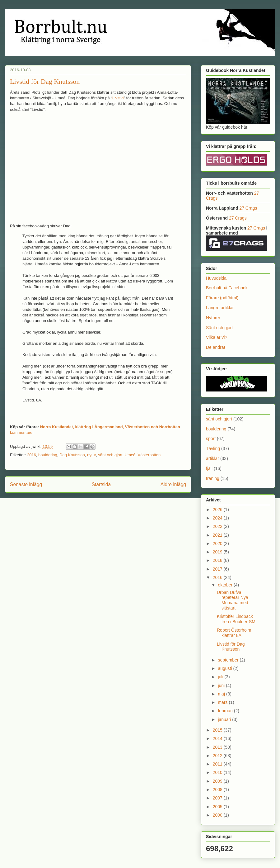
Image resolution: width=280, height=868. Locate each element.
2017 (218, 569)
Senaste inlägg (26, 484)
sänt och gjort (110, 455)
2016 (32, 455)
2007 (218, 798)
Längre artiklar (220, 308)
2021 (218, 535)
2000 (218, 815)
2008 (218, 790)
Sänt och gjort (219, 328)
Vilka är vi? (217, 337)
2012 (218, 756)
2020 (218, 543)
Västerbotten (149, 455)
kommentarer (22, 432)
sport (211, 439)
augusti (225, 668)
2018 (218, 560)
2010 (218, 772)
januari (225, 719)
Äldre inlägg (173, 484)
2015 (218, 730)
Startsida (101, 484)
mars (223, 702)
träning (213, 478)
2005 (218, 807)
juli (221, 677)
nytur (91, 455)
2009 (218, 781)
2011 (218, 764)
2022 (218, 526)
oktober (226, 585)
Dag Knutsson (72, 455)
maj (222, 694)
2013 (218, 747)
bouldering (48, 455)
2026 (218, 510)
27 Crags (248, 208)
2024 (218, 518)
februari (226, 711)
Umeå (130, 455)
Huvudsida (216, 278)
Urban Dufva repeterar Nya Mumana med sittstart (233, 600)
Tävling (213, 448)
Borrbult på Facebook (227, 288)
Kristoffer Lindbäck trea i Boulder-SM (236, 619)
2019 (218, 552)
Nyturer (213, 318)
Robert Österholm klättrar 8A (234, 633)
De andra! (215, 347)
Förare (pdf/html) (222, 298)
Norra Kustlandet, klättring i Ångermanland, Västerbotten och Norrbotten (110, 427)
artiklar (212, 458)
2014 (218, 738)
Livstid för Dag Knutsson (45, 81)
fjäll (209, 468)
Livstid (118, 98)
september (229, 660)
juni (222, 685)
